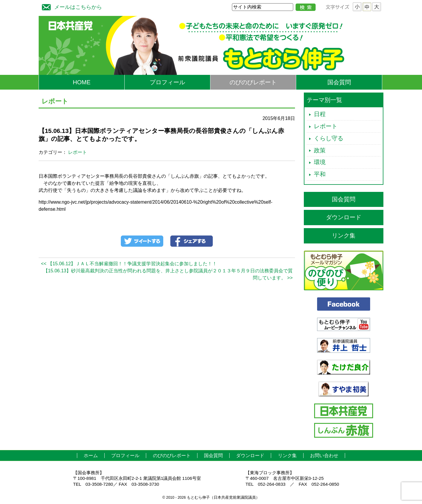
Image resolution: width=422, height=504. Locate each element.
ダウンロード (344, 217)
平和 (320, 174)
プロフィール (167, 82)
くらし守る (329, 138)
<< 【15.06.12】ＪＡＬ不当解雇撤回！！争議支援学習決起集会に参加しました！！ (129, 264)
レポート (78, 152)
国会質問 (339, 82)
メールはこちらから (70, 6)
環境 (320, 162)
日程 (320, 114)
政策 (320, 150)
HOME (82, 82)
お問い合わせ (324, 456)
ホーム (91, 456)
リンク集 (344, 235)
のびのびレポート (253, 82)
